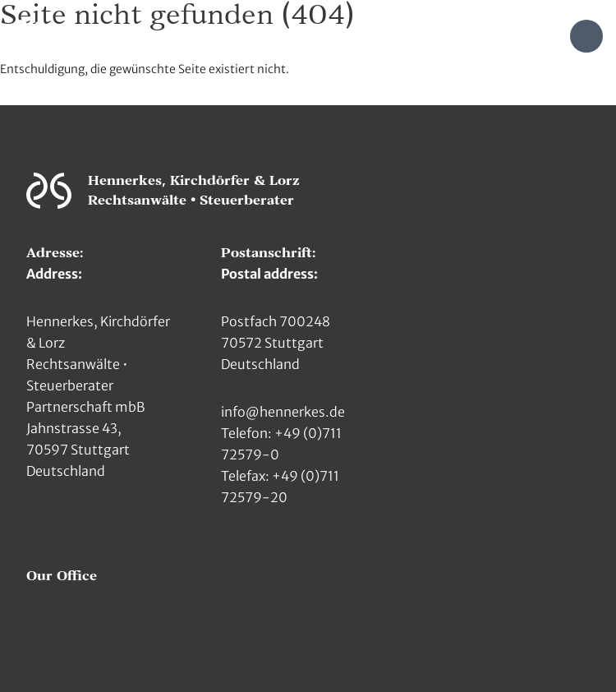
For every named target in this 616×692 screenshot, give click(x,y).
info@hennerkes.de (283, 412)
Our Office (62, 576)
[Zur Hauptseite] (31, 35)
